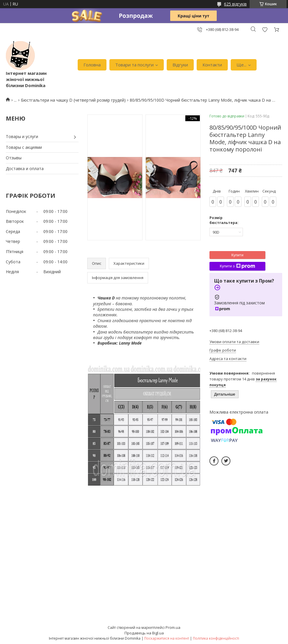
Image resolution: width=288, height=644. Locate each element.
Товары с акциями (24, 147)
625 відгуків (235, 4)
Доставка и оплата (25, 169)
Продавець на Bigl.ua (144, 633)
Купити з (237, 266)
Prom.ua (173, 627)
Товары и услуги (22, 136)
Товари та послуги (134, 65)
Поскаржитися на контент (167, 638)
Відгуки (180, 65)
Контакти (212, 65)
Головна (92, 65)
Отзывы (14, 158)
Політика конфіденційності (216, 638)
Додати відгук (265, 30)
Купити (237, 255)
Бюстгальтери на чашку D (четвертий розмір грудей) (73, 100)
